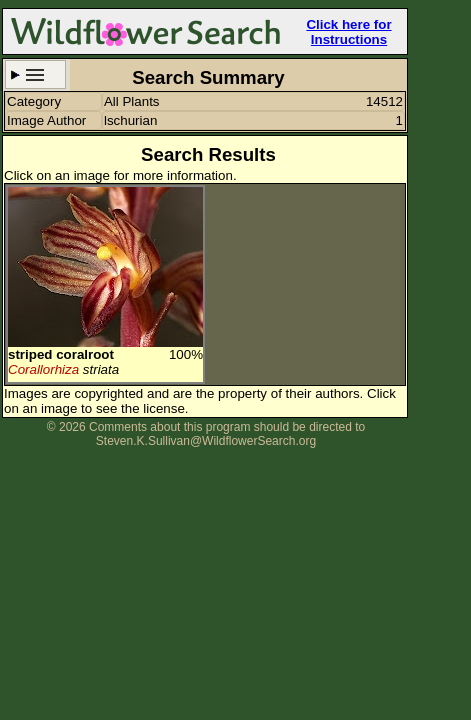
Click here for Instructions (348, 32)
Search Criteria (35, 74)
